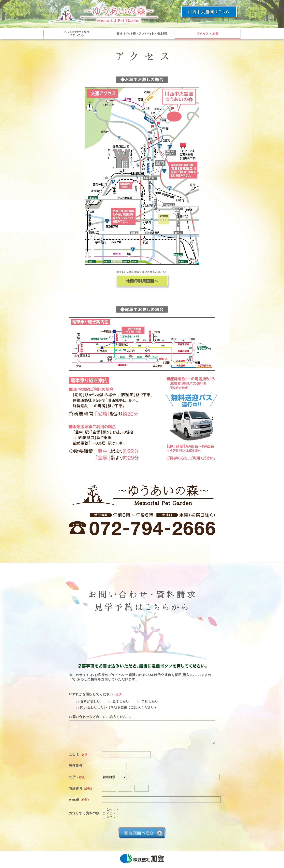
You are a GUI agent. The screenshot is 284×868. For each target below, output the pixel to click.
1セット (113, 810)
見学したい (121, 701)
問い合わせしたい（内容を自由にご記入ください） (119, 707)
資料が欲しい (90, 701)
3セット (113, 817)
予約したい (150, 701)
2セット (113, 813)
